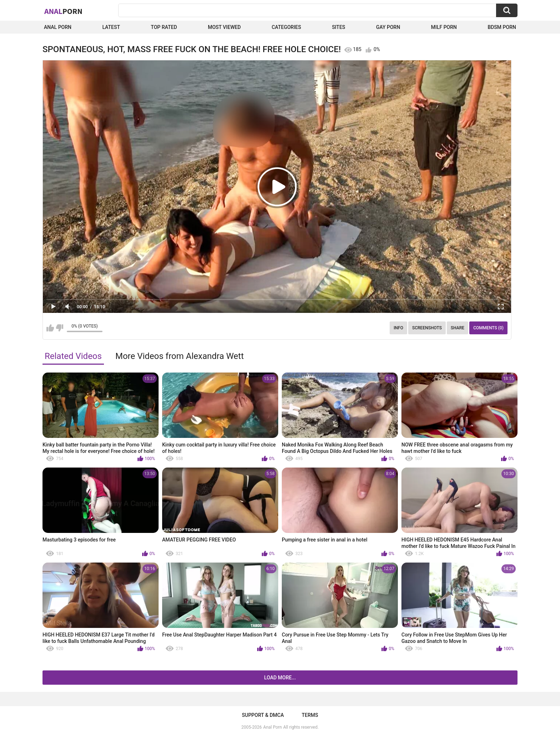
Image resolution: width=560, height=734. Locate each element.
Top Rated (164, 27)
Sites (338, 27)
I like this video (50, 328)
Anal (63, 11)
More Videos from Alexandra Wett (180, 356)
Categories (286, 27)
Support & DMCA (263, 715)
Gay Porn (388, 27)
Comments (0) (488, 328)
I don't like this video (59, 328)
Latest (111, 27)
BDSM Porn (502, 27)
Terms (310, 715)
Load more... (280, 678)
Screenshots (427, 328)
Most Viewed (224, 27)
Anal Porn (58, 27)
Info (398, 328)
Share (457, 328)
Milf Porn (444, 27)
